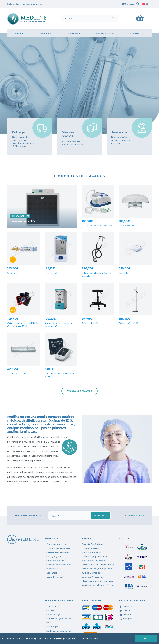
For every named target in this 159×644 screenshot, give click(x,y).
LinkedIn (125, 614)
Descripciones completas (59, 564)
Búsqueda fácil (53, 569)
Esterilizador (88, 564)
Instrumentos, (107, 581)
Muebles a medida (55, 560)
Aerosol (111, 585)
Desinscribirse (134, 516)
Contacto (137, 33)
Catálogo (45, 33)
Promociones (105, 33)
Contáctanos (21, 100)
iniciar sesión (38, 4)
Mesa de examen (98, 560)
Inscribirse (100, 516)
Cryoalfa (86, 544)
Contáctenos (53, 606)
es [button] (145, 4)
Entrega (50, 610)
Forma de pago (53, 614)
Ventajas (74, 33)
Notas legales (53, 627)
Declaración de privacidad (59, 631)
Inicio (19, 33)
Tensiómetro (101, 564)
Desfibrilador (97, 544)
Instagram (126, 618)
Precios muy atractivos (57, 544)
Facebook (126, 606)
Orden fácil (52, 573)
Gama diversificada (56, 577)
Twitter (125, 610)
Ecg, (97, 581)
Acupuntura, (98, 577)
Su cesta (128, 4)
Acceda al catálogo (80, 391)
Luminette (87, 548)
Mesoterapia (88, 581)
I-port (103, 585)
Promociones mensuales (58, 548)
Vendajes (86, 585)
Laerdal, (95, 585)
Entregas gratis (54, 556)
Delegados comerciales (58, 552)
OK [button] (146, 638)
